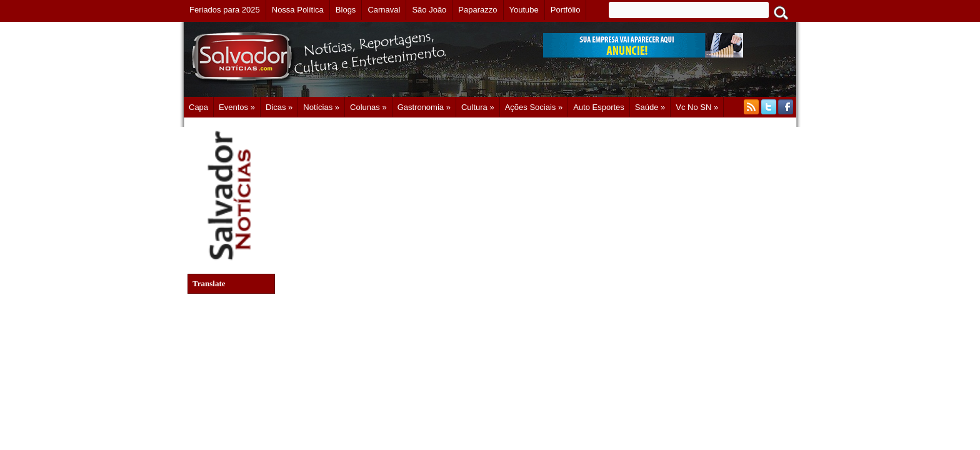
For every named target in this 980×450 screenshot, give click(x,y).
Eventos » (237, 107)
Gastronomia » (424, 107)
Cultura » (478, 107)
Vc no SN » (697, 107)
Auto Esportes (599, 107)
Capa (198, 107)
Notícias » (321, 107)
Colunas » (368, 107)
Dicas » (279, 107)
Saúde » (650, 107)
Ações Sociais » (534, 107)
